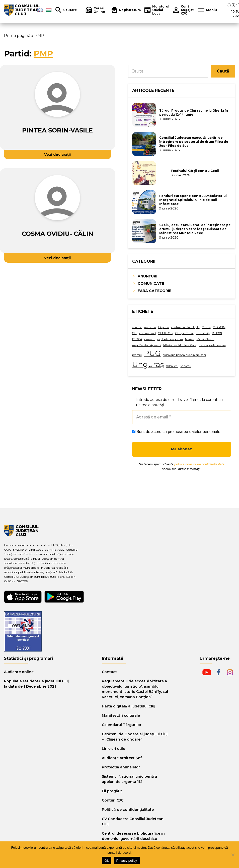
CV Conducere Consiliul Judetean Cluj (133, 821)
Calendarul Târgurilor (122, 725)
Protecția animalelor (121, 767)
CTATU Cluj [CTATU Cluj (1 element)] (166, 333)
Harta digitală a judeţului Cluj (129, 706)
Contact (109, 672)
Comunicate (151, 283)
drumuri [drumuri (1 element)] (150, 339)
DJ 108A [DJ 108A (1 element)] (137, 339)
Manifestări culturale (121, 715)
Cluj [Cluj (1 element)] (135, 333)
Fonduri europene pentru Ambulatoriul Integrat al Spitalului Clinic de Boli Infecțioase (193, 200)
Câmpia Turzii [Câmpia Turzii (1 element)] (184, 333)
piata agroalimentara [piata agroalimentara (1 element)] (212, 345)
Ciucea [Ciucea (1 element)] (206, 327)
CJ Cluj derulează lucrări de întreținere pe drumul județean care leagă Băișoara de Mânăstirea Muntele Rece (195, 229)
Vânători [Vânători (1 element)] (186, 366)
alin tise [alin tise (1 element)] (137, 327)
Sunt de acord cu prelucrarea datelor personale (176, 432)
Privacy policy (127, 861)
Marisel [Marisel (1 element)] (190, 339)
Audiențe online (19, 672)
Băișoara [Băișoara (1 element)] (164, 327)
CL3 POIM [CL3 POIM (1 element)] (219, 327)
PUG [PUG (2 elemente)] (152, 353)
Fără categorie (154, 291)
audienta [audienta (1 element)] (150, 327)
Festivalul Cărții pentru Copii (195, 171)
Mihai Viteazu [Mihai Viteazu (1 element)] (206, 339)
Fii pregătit (112, 791)
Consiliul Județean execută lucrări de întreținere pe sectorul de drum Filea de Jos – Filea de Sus (194, 142)
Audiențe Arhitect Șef (122, 758)
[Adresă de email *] (182, 417)
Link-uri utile (113, 749)
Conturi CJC (113, 800)
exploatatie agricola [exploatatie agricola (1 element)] (170, 339)
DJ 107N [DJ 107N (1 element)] (217, 333)
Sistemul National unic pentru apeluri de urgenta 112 (129, 779)
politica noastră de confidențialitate (199, 464)
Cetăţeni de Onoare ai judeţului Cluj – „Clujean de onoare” (135, 737)
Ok (106, 861)
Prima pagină (17, 35)
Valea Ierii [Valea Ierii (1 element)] (172, 366)
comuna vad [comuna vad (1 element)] (148, 333)
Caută (223, 71)
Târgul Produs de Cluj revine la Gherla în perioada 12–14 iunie (194, 113)
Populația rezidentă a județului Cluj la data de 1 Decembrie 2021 (36, 684)
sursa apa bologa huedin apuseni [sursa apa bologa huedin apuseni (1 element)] (184, 355)
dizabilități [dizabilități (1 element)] (203, 333)
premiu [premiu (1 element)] (137, 355)
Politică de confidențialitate (128, 810)
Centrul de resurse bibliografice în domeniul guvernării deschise (133, 836)
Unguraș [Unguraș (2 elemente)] (148, 364)
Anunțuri (147, 276)
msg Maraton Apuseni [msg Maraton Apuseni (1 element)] (147, 345)
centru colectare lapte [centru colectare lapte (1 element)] (185, 327)
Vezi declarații (57, 155)
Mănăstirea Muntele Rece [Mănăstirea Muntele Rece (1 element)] (180, 345)
